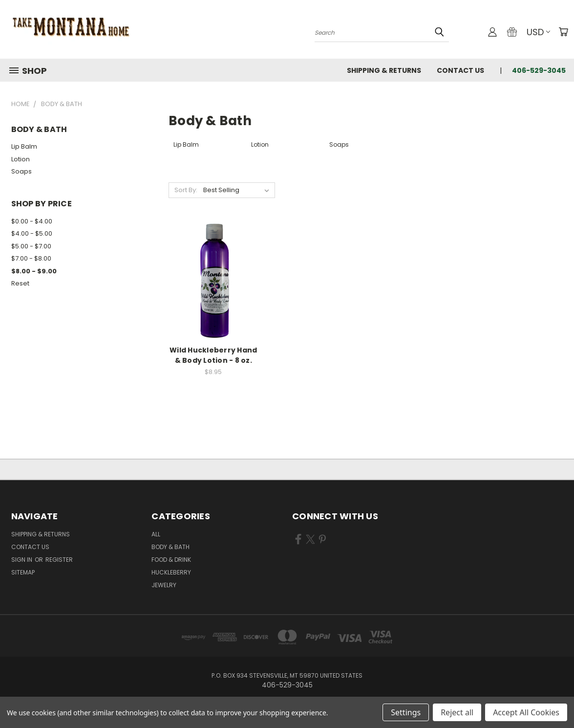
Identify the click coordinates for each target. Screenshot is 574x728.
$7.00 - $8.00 (31, 258)
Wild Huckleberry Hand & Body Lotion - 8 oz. (213, 355)
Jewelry (164, 585)
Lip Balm (24, 146)
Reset (20, 283)
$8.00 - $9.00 (34, 271)
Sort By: (186, 190)
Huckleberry (171, 572)
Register (59, 560)
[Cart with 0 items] (563, 32)
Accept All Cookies (526, 712)
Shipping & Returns (384, 70)
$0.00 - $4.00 (32, 221)
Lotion (21, 159)
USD (538, 32)
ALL (156, 534)
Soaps (21, 171)
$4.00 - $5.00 (32, 233)
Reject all (457, 712)
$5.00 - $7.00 (31, 246)
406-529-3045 (539, 70)
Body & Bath (170, 547)
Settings (406, 712)
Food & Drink (171, 560)
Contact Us (460, 70)
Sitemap (23, 572)
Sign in (22, 560)
